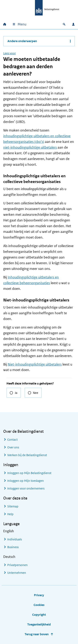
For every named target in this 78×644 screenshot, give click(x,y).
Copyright (39, 615)
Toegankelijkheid (39, 624)
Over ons (13, 447)
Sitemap (13, 506)
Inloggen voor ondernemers (26, 488)
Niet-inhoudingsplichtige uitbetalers (35, 364)
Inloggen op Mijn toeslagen (26, 481)
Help (10, 514)
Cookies (39, 605)
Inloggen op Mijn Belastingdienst (29, 473)
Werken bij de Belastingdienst (27, 455)
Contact (12, 440)
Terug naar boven (37, 634)
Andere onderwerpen (22, 41)
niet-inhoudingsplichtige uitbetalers (30, 147)
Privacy (39, 595)
